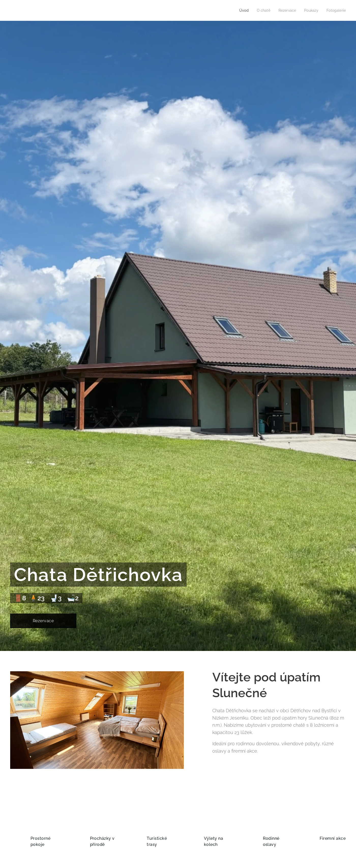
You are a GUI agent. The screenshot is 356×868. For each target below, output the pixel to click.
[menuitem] (240, 10)
